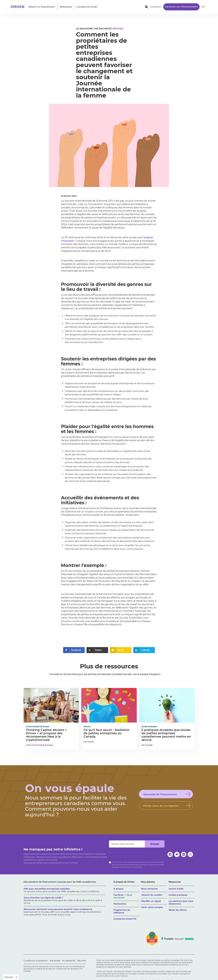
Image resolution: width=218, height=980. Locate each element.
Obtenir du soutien (152, 895)
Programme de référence (122, 911)
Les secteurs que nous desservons (181, 902)
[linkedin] (184, 854)
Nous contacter (149, 889)
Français (9, 977)
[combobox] (11, 977)
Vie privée (55, 961)
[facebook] (170, 854)
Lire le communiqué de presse (39, 745)
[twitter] (177, 854)
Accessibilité (69, 961)
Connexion (155, 7)
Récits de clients (178, 910)
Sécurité (81, 961)
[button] (42, 7)
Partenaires (120, 904)
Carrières (123, 896)
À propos (118, 889)
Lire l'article (89, 742)
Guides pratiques (178, 895)
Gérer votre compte (152, 907)
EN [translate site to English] (203, 7)
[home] (18, 7)
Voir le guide (147, 745)
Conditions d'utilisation (36, 961)
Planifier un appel (151, 901)
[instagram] (190, 854)
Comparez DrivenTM (125, 919)
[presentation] (132, 853)
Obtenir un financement (181, 7)
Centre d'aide (176, 889)
